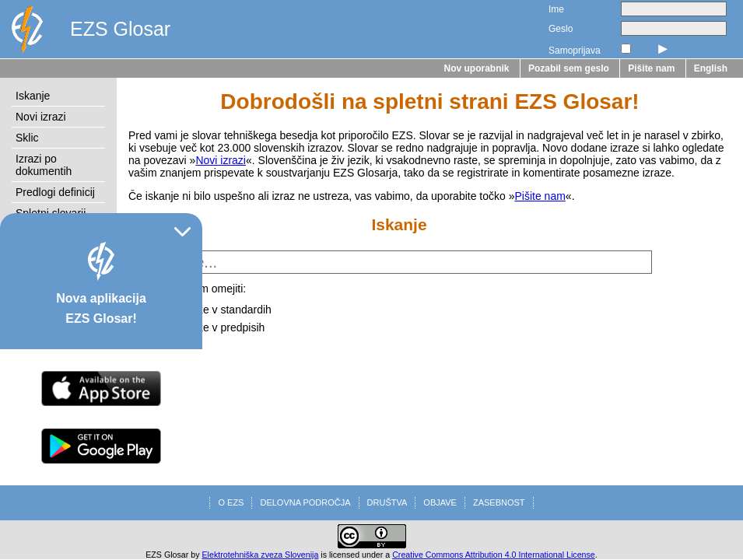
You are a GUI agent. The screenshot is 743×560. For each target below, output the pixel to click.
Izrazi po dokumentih (44, 165)
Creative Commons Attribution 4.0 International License (494, 555)
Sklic (27, 138)
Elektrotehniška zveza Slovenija (261, 555)
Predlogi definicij (55, 192)
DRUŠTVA (387, 502)
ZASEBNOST (499, 502)
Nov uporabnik (477, 68)
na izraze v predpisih (215, 327)
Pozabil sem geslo (569, 68)
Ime (556, 9)
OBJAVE (440, 502)
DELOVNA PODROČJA (305, 502)
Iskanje (33, 96)
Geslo (561, 29)
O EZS (231, 502)
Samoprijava (575, 51)
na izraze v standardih (218, 310)
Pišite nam (651, 68)
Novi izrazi (41, 117)
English (711, 68)
